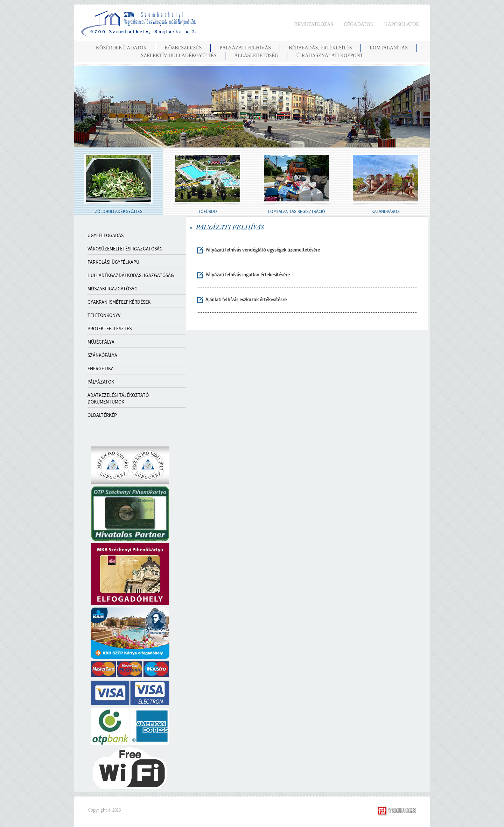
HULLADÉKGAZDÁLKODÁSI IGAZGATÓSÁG (131, 275)
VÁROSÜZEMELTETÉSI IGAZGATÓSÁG (125, 249)
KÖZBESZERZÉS (183, 48)
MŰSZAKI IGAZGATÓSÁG (113, 289)
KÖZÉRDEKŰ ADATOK (121, 48)
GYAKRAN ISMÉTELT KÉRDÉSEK (119, 302)
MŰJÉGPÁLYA (101, 342)
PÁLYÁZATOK (101, 382)
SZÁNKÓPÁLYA (102, 355)
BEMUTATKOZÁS (314, 24)
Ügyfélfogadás (106, 235)
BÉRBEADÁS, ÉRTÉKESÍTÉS (320, 48)
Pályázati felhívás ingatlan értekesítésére (248, 275)
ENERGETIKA (101, 368)
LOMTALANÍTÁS (389, 48)
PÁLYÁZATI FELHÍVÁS (245, 48)
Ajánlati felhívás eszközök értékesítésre (246, 299)
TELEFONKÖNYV (104, 315)
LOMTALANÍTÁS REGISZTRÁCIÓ (297, 211)
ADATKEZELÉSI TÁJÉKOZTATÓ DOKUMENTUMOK (118, 398)
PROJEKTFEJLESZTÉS (110, 329)
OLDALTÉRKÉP (102, 415)
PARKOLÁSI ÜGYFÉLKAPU (113, 262)
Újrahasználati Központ (330, 56)
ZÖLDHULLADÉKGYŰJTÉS (119, 211)
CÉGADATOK (359, 24)
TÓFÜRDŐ (208, 211)
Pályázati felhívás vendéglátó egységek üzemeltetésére (263, 250)
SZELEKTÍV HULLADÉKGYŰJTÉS (179, 56)
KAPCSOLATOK (402, 24)
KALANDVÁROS (386, 211)
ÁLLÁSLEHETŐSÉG (256, 56)
